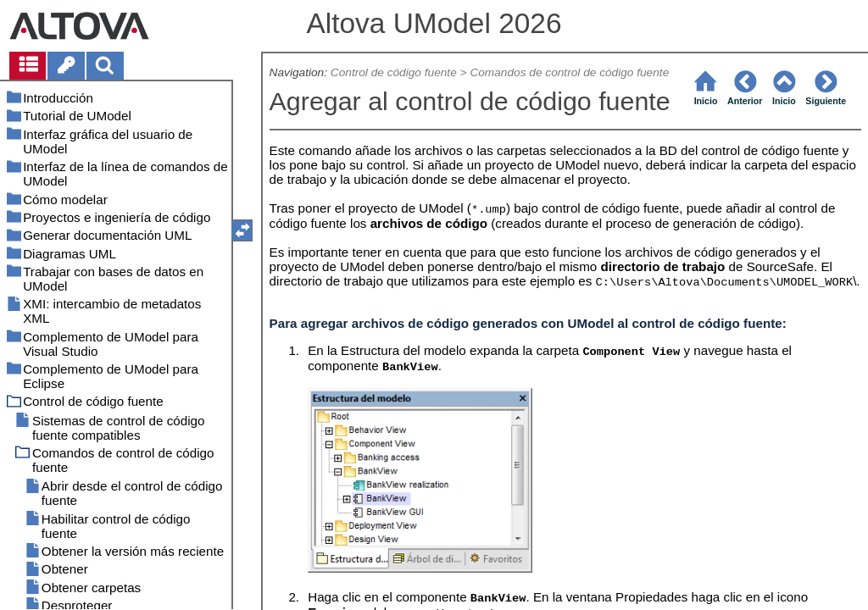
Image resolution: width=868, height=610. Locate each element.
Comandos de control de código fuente (569, 72)
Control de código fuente (394, 72)
